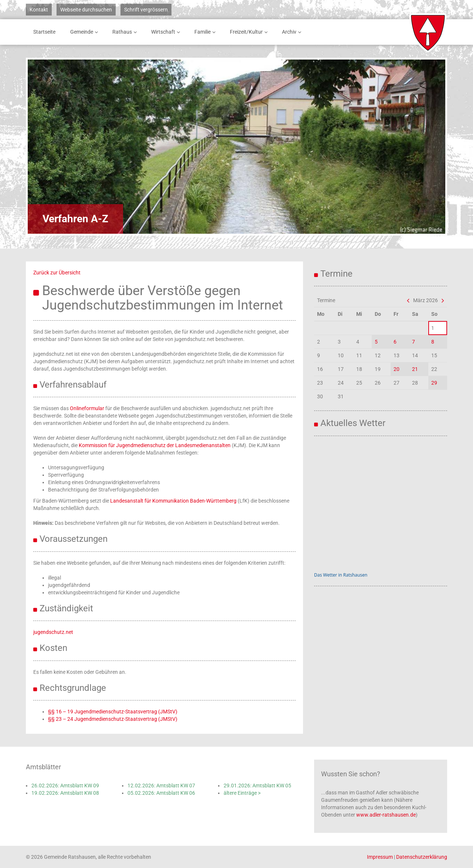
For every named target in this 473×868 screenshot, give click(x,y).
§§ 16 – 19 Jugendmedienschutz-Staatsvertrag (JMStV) (113, 712)
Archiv (293, 32)
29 (434, 383)
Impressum (380, 857)
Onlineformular (87, 408)
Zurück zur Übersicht (57, 273)
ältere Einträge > (242, 793)
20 (397, 369)
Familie (206, 32)
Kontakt (39, 10)
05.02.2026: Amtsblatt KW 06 (161, 793)
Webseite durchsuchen (86, 10)
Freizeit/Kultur (250, 32)
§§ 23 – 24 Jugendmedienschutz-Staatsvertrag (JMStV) (113, 719)
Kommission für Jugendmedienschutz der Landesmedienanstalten (155, 445)
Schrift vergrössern (146, 10)
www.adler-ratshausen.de (386, 815)
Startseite (44, 32)
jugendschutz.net (53, 632)
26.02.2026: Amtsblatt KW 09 (65, 786)
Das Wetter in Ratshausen (341, 575)
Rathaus (126, 32)
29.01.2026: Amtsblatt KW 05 (257, 786)
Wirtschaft (167, 32)
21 (415, 369)
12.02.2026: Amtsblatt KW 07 (161, 786)
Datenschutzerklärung (422, 857)
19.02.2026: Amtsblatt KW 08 (65, 793)
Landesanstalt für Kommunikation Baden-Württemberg (173, 501)
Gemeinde (85, 32)
